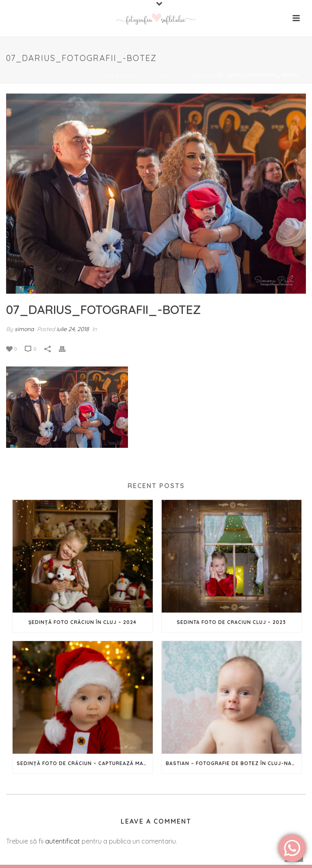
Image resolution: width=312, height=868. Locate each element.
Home (108, 75)
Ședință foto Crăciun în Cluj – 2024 (82, 622)
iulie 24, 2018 (73, 329)
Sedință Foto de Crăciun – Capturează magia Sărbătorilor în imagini (85, 763)
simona (24, 329)
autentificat (63, 841)
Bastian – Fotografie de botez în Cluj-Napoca (234, 763)
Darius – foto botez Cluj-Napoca (166, 75)
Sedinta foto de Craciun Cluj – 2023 (231, 622)
